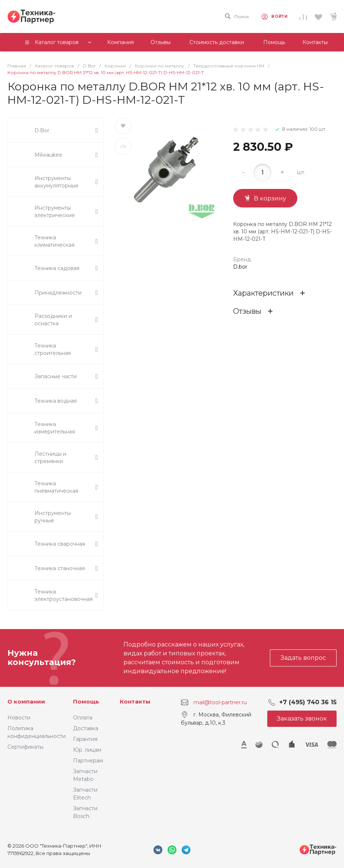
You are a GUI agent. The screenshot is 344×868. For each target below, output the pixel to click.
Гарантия (85, 739)
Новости (19, 718)
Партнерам (88, 761)
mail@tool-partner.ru (220, 702)
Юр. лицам (87, 750)
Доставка (86, 728)
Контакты (135, 701)
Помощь (86, 701)
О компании (26, 701)
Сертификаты (25, 747)
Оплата (83, 718)
